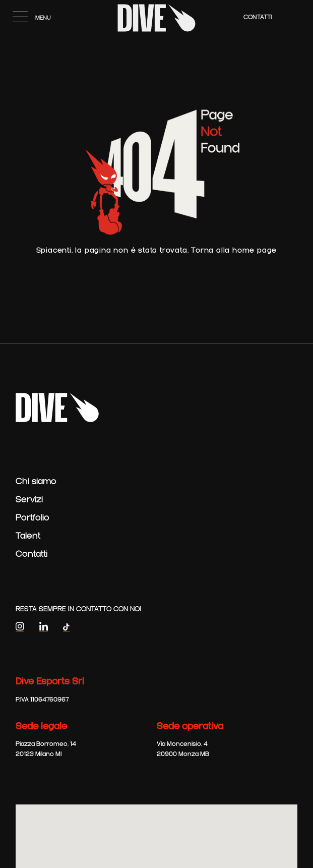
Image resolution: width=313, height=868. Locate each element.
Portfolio (33, 518)
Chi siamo (36, 482)
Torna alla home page (234, 251)
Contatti (258, 17)
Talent (28, 536)
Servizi (29, 500)
